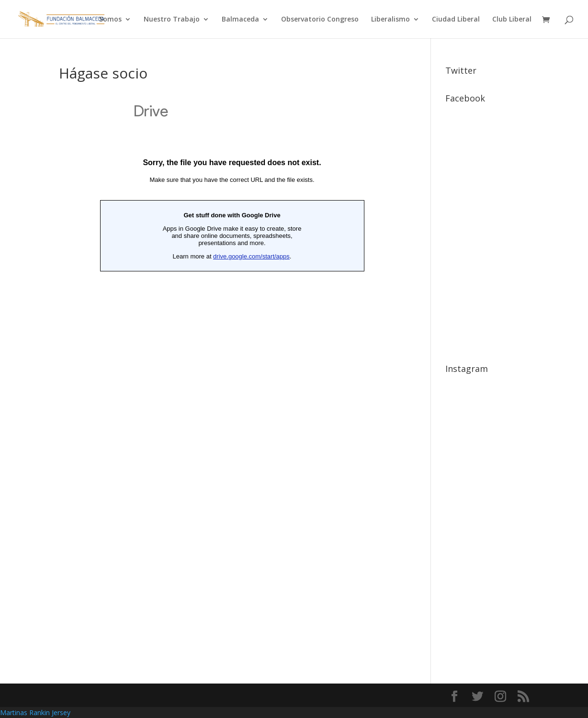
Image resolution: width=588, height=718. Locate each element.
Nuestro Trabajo (172, 20)
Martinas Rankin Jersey (35, 712)
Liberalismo (390, 20)
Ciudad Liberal (456, 20)
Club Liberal (512, 20)
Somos (110, 20)
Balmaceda (240, 20)
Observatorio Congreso (320, 20)
